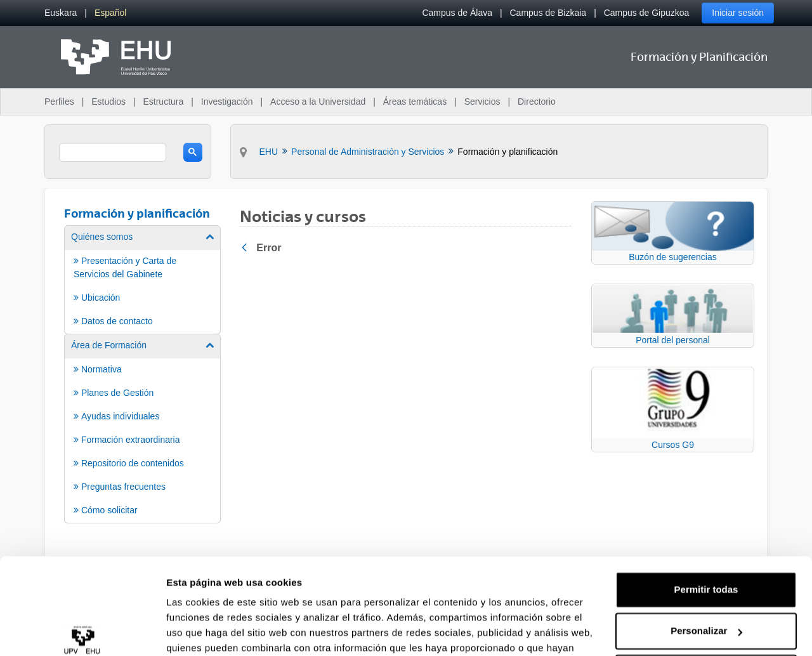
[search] (113, 152)
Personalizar (706, 564)
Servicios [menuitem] (482, 102)
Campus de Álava (457, 13)
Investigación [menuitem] (227, 102)
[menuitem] (61, 13)
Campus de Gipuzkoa (647, 13)
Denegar (706, 606)
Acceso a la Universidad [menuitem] (318, 102)
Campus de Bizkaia (548, 13)
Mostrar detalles (203, 631)
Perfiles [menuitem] (59, 102)
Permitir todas (706, 522)
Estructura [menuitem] (163, 102)
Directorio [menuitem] (537, 102)
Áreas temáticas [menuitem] (415, 102)
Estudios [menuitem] (108, 102)
